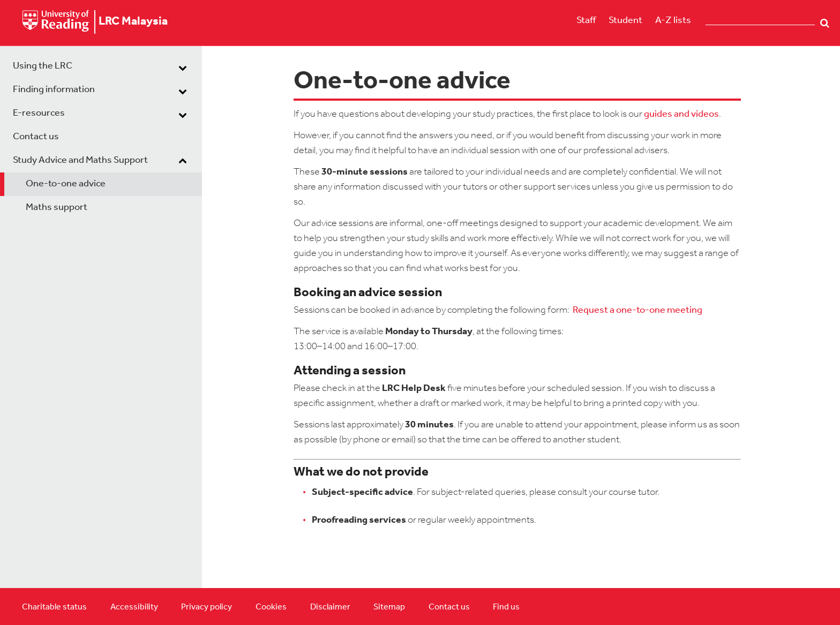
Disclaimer (330, 607)
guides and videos (681, 114)
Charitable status (54, 607)
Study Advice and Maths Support (80, 160)
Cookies (271, 607)
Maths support (57, 208)
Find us (506, 607)
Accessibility (134, 607)
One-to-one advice (66, 184)
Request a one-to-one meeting (637, 310)
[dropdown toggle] (183, 67)
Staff (586, 21)
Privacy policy (207, 607)
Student (625, 21)
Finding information (54, 90)
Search (825, 23)
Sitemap (389, 607)
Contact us (36, 137)
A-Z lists (673, 21)
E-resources (39, 113)
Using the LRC (43, 66)
